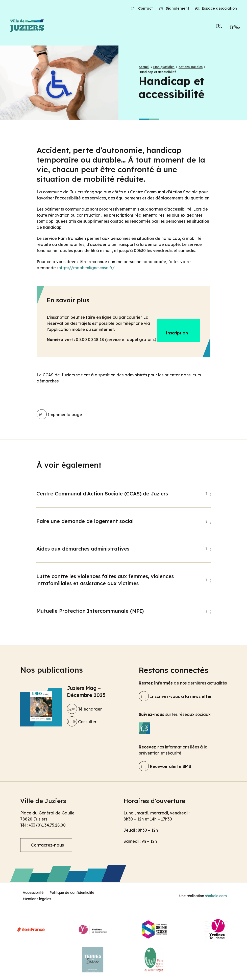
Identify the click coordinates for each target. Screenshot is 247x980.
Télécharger (84, 709)
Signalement (174, 8)
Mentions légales (37, 899)
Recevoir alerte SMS (165, 766)
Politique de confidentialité (72, 893)
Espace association (216, 8)
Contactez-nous (47, 845)
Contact (142, 8)
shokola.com (216, 896)
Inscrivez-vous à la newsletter (175, 696)
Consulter (82, 722)
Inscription (177, 333)
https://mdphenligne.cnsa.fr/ (87, 268)
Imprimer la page (59, 415)
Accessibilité (33, 893)
